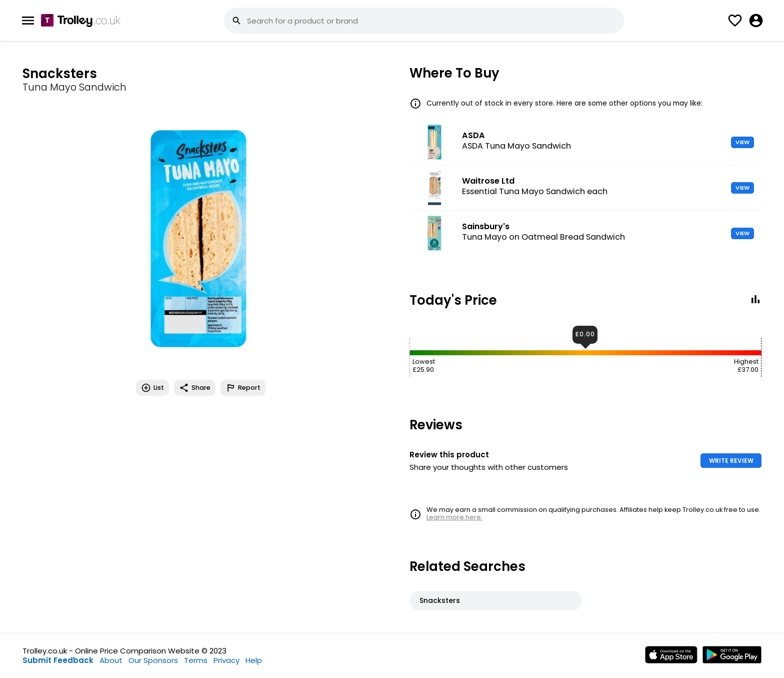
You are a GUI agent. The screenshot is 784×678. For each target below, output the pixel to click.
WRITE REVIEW (731, 461)
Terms (196, 660)
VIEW (742, 142)
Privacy (226, 660)
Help (254, 660)
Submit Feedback (58, 660)
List (152, 388)
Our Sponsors (153, 660)
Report (243, 388)
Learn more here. (454, 517)
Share (195, 388)
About (111, 660)
